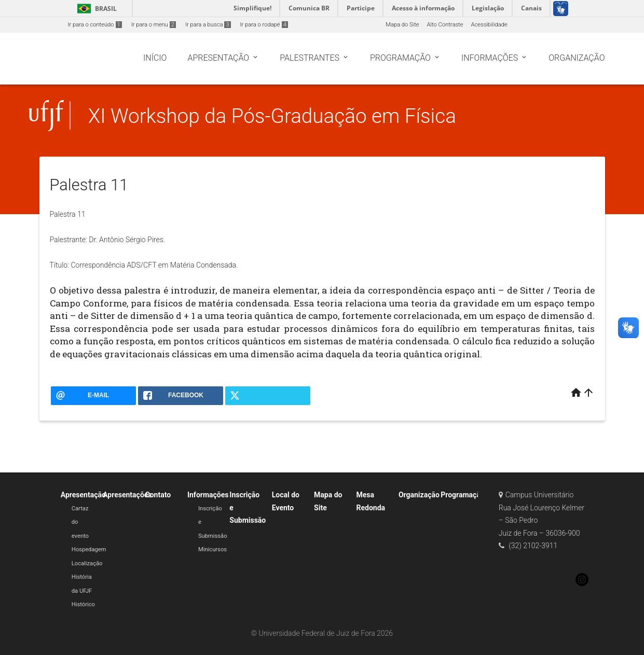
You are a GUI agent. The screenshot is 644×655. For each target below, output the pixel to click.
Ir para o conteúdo (95, 25)
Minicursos (213, 549)
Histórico (83, 604)
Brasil (95, 9)
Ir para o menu (154, 25)
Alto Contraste (445, 25)
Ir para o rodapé (264, 25)
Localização (87, 563)
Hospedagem (89, 549)
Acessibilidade (489, 25)
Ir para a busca (208, 25)
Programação (463, 495)
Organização (419, 495)
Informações (208, 495)
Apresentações (127, 495)
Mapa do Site (402, 25)
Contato (158, 495)
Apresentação (83, 495)
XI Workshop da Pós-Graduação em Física (272, 116)
